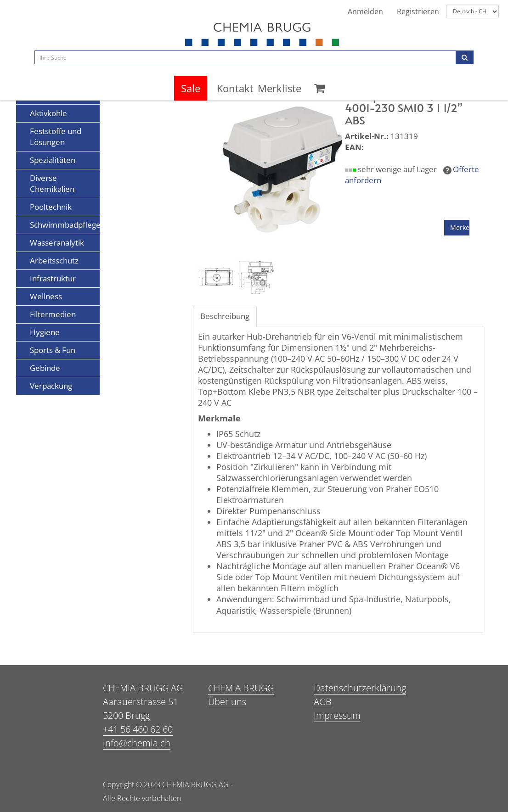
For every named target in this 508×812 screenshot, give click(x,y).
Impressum (337, 715)
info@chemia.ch (137, 743)
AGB (323, 702)
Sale (191, 88)
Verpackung (51, 386)
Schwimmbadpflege (65, 225)
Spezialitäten (53, 160)
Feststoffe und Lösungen (56, 137)
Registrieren (418, 11)
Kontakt (235, 88)
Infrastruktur (53, 278)
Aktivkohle (48, 113)
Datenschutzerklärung (360, 688)
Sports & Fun (53, 350)
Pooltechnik (51, 207)
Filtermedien (53, 314)
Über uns (227, 702)
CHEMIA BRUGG (241, 688)
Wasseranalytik (57, 243)
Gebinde (45, 368)
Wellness (46, 296)
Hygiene (45, 332)
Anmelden (365, 11)
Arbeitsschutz (54, 260)
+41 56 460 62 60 (138, 729)
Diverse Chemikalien (52, 183)
